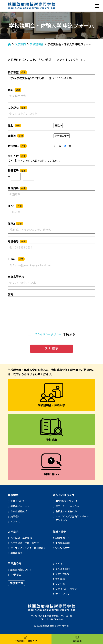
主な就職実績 (63, 543)
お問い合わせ (63, 574)
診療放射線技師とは (21, 511)
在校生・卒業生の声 (66, 511)
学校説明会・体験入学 (26, 639)
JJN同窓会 (16, 574)
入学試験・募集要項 (21, 538)
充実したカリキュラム (67, 506)
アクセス (15, 521)
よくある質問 (63, 568)
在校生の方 (16, 583)
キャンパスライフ (64, 495)
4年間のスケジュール (67, 501)
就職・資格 (60, 532)
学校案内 (13, 495)
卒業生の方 (15, 563)
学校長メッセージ (20, 506)
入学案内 (13, 532)
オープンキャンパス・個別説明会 (28, 548)
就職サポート (63, 538)
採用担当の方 (63, 548)
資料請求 (60, 579)
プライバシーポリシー (48, 334)
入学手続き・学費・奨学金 (25, 543)
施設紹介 (15, 516)
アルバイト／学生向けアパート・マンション (73, 518)
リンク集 (60, 584)
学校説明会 (16, 553)
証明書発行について (21, 569)
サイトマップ (63, 594)
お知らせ (60, 563)
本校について (18, 501)
